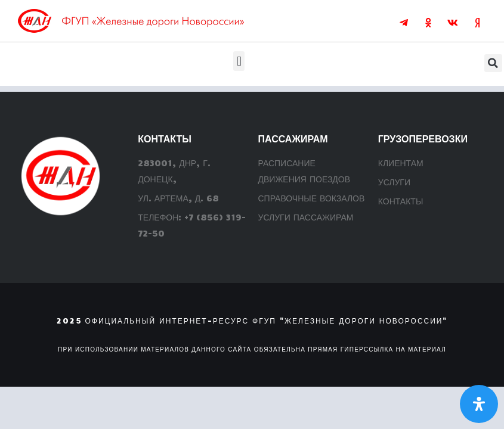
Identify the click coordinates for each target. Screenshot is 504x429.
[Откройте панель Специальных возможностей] (479, 404)
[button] (239, 61)
